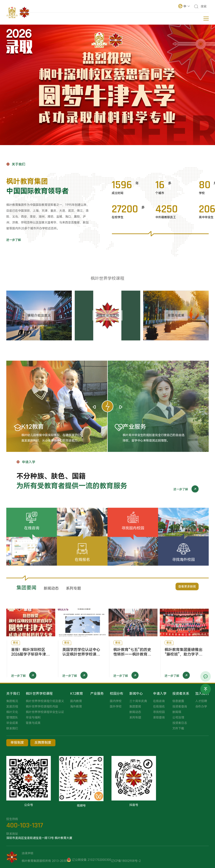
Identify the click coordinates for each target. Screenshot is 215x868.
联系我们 (12, 728)
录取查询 (159, 717)
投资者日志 (180, 723)
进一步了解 (14, 240)
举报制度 (17, 743)
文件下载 (178, 728)
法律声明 (28, 853)
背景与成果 (33, 723)
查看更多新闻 (187, 592)
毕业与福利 (33, 717)
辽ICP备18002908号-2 (126, 861)
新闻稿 (177, 712)
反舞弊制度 (43, 743)
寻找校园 (159, 712)
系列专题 (135, 717)
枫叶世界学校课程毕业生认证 (45, 712)
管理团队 (12, 717)
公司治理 (178, 717)
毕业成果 (12, 723)
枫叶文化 (12, 712)
